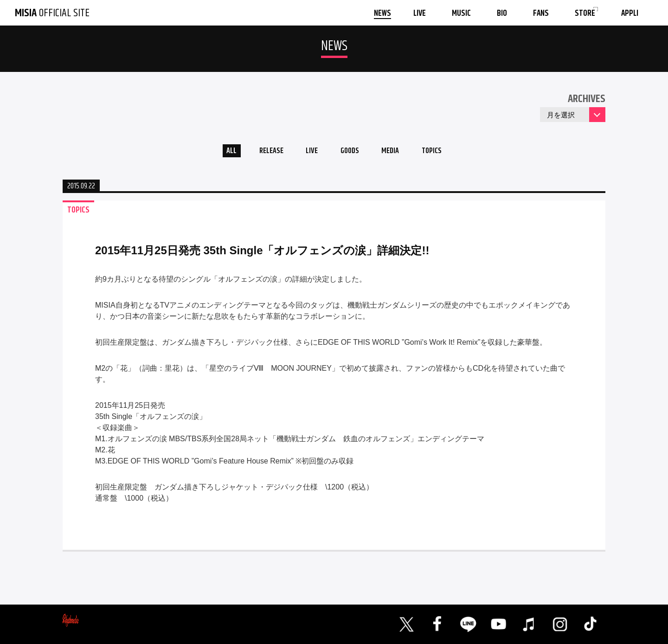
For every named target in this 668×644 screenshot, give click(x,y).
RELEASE (264, 152)
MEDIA (396, 152)
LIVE (309, 152)
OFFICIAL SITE (52, 13)
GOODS (351, 152)
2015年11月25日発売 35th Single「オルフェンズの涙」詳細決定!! (262, 253)
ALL (221, 152)
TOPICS (442, 152)
